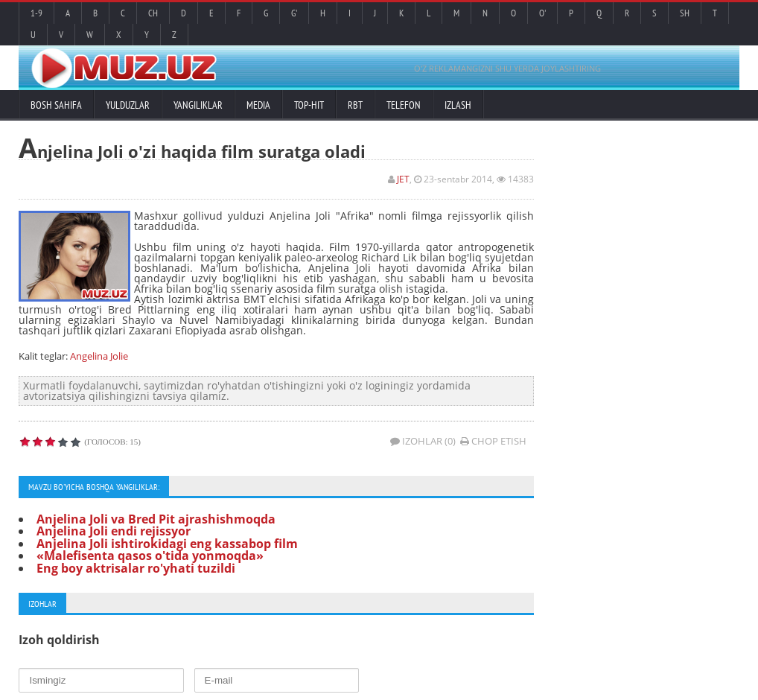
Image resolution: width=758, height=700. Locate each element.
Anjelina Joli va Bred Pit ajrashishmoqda (156, 519)
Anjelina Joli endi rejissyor (114, 531)
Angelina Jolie (99, 356)
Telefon (404, 105)
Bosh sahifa (56, 105)
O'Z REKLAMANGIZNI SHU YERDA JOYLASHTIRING (507, 68)
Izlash (458, 105)
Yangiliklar (198, 105)
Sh (685, 13)
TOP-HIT (309, 105)
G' (294, 13)
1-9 (36, 13)
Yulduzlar (128, 105)
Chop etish (493, 441)
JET (403, 179)
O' (542, 13)
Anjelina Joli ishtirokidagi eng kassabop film (167, 544)
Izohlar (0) (423, 441)
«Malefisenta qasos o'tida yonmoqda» (150, 556)
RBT (355, 105)
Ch (153, 13)
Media (258, 105)
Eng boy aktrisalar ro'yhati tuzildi (136, 568)
